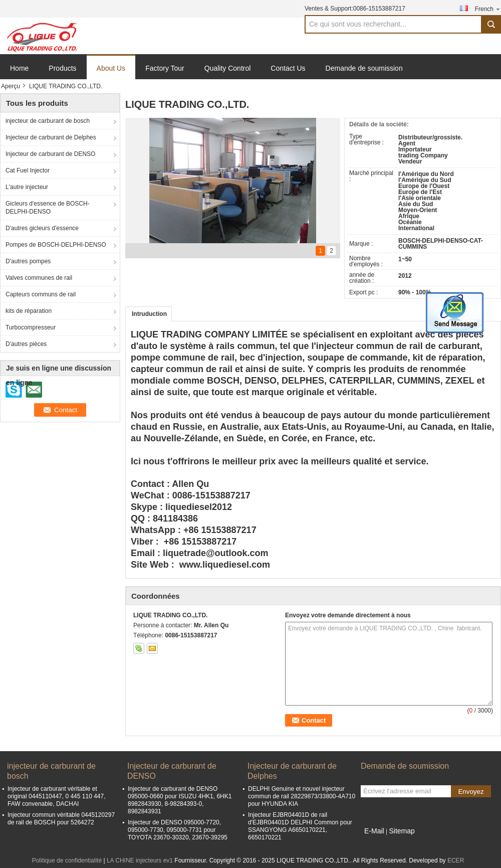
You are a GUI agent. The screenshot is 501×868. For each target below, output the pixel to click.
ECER (456, 860)
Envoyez (471, 792)
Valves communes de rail (39, 278)
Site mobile (379, 843)
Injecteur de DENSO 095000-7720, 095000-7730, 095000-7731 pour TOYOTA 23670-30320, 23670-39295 (178, 830)
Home (19, 68)
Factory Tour (165, 68)
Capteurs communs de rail (41, 294)
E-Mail (374, 831)
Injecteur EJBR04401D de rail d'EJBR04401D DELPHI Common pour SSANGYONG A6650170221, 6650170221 (300, 826)
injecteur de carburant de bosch (48, 121)
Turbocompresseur (31, 327)
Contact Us (288, 68)
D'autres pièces (26, 344)
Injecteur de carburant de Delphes (51, 137)
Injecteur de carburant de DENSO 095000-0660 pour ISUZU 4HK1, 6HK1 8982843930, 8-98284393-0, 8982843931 (180, 800)
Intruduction (149, 314)
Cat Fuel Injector (28, 170)
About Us (111, 68)
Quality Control (228, 68)
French (488, 9)
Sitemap (402, 831)
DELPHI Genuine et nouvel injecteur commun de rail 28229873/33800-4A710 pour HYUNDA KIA (302, 796)
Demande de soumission (364, 68)
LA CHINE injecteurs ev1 (140, 860)
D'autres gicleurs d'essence (42, 228)
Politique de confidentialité (67, 860)
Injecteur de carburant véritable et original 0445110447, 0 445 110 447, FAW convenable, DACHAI (57, 796)
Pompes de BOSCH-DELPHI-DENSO (56, 245)
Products (62, 68)
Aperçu (11, 86)
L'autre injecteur (27, 187)
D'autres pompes (28, 261)
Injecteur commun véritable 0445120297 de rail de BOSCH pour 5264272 (61, 819)
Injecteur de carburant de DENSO (50, 154)
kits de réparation (29, 311)
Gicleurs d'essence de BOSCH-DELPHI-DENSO (48, 208)
